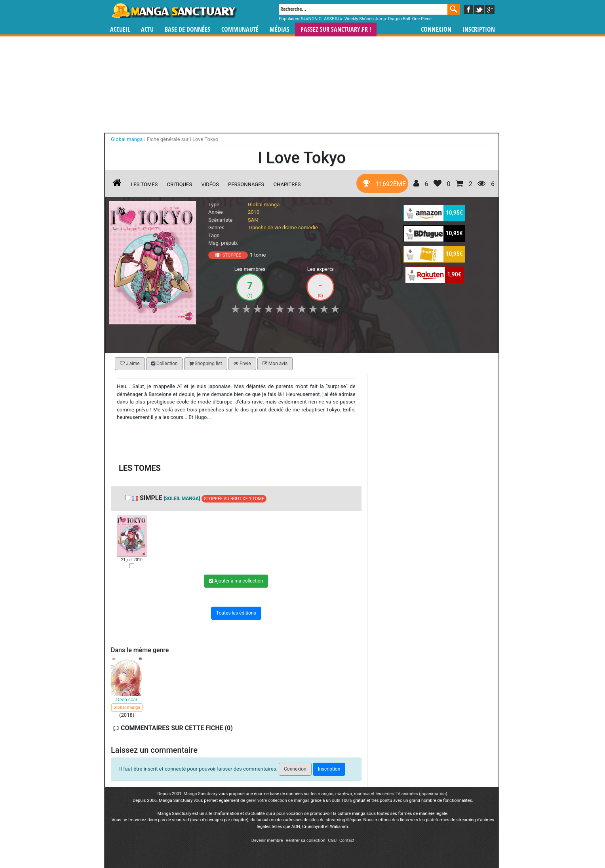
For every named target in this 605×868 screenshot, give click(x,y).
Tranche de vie (264, 227)
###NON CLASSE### (322, 19)
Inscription (479, 30)
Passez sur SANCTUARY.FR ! (336, 30)
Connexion (436, 30)
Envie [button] (242, 364)
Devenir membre (267, 840)
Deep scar (127, 700)
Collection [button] (164, 364)
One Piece (422, 19)
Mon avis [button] (275, 364)
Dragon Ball (399, 19)
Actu (147, 30)
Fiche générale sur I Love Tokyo (183, 139)
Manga (174, 11)
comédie (308, 227)
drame (290, 227)
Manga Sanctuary (201, 794)
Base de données (187, 30)
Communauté (240, 30)
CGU (332, 840)
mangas (325, 794)
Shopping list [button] (206, 364)
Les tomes (144, 184)
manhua (362, 794)
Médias (280, 30)
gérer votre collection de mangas (278, 800)
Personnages (246, 184)
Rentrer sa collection (305, 840)
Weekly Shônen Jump (365, 19)
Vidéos (210, 184)
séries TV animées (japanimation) (415, 794)
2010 (254, 212)
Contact (347, 840)
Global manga (264, 205)
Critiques (180, 184)
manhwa (344, 794)
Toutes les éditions (236, 613)
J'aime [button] (130, 364)
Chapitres (287, 184)
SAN (253, 220)
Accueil (120, 30)
